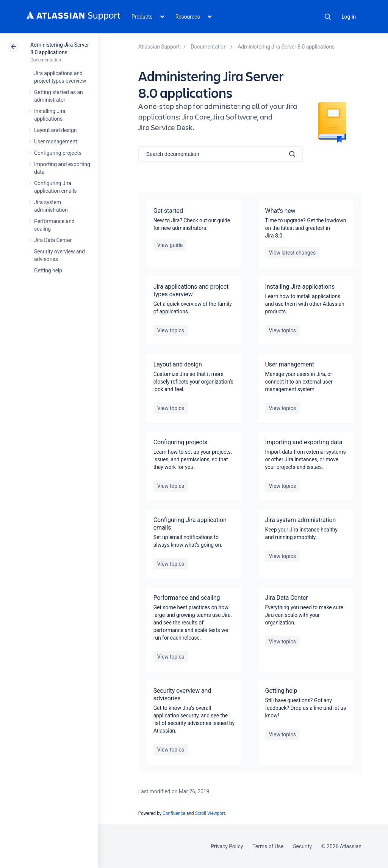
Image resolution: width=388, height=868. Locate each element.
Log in (349, 17)
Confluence (174, 813)
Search (328, 17)
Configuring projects (58, 153)
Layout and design (55, 130)
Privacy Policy (227, 846)
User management (56, 142)
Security (302, 846)
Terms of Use (268, 846)
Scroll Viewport (210, 813)
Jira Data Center (53, 240)
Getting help (48, 270)
